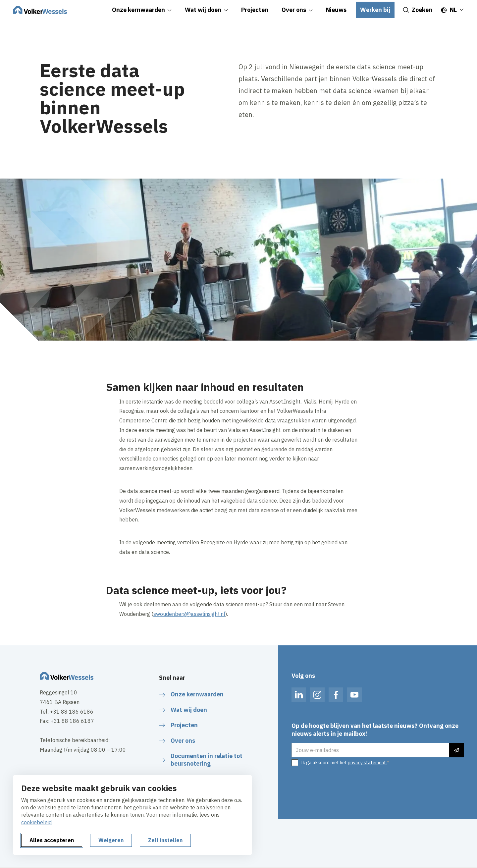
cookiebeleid (36, 822)
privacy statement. (367, 763)
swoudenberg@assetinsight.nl (189, 614)
